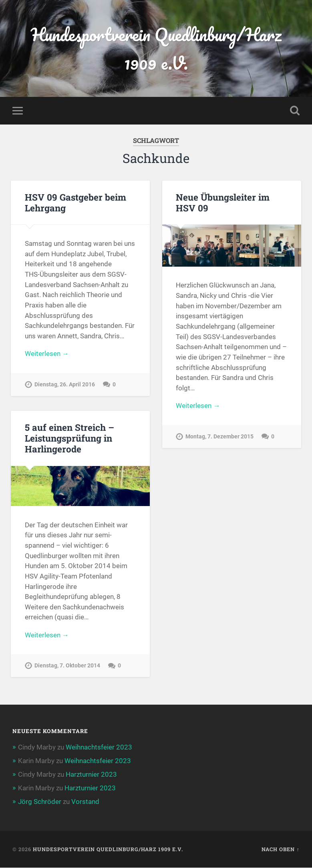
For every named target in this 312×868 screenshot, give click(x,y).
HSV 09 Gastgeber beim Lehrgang (75, 202)
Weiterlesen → (47, 354)
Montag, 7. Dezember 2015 (219, 437)
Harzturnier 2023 (91, 774)
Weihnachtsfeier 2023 (99, 747)
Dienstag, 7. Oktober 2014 (67, 666)
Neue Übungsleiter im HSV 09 (223, 202)
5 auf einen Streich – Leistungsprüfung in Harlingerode (69, 438)
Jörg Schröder (40, 802)
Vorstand (85, 802)
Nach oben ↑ (280, 849)
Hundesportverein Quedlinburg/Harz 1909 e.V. (156, 48)
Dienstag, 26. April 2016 (65, 385)
